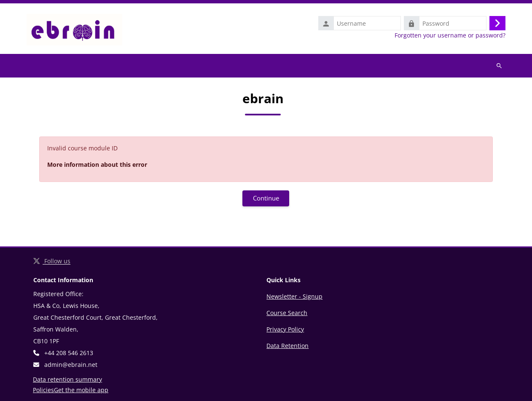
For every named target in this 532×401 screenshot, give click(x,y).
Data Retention (287, 346)
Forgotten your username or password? (450, 35)
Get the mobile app (81, 390)
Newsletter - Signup (294, 296)
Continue (266, 198)
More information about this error (97, 164)
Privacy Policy (285, 329)
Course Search (287, 313)
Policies (43, 390)
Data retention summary (67, 379)
